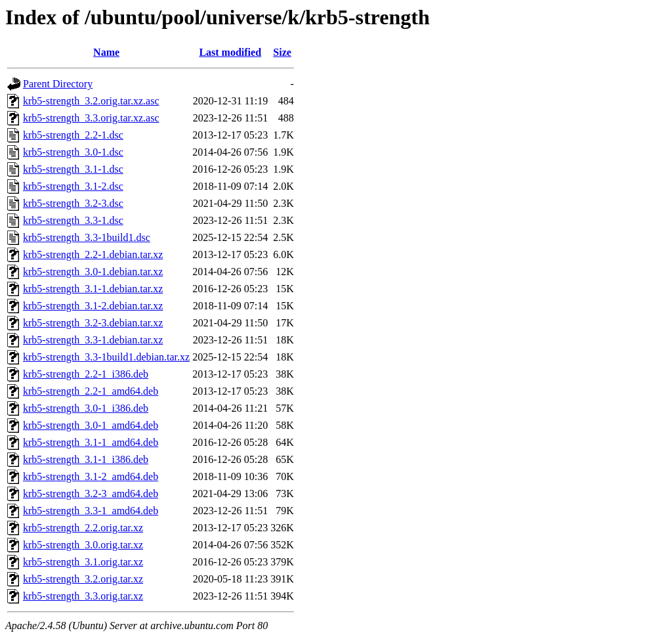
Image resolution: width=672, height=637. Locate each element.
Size (282, 52)
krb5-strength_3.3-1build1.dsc (87, 237)
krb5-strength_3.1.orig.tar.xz (83, 562)
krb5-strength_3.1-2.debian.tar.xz (93, 306)
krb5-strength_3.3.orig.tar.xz (83, 596)
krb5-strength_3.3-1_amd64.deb (91, 511)
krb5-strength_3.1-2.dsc (73, 186)
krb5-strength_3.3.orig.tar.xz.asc (91, 118)
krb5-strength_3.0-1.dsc (73, 152)
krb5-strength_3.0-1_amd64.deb (91, 425)
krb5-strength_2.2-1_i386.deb (86, 374)
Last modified (230, 52)
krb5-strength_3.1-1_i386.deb (86, 459)
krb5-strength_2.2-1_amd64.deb (91, 391)
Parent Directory (58, 84)
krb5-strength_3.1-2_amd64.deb (91, 476)
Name (106, 52)
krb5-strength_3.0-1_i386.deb (86, 408)
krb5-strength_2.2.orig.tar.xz (83, 528)
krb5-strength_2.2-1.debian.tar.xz (93, 254)
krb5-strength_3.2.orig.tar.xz (83, 579)
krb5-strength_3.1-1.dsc (73, 169)
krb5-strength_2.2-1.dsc (73, 135)
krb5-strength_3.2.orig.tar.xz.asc (91, 101)
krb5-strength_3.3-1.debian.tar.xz (93, 340)
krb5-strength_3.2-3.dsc (73, 203)
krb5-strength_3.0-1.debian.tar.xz (93, 272)
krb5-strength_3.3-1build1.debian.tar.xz (106, 357)
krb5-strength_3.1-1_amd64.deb (91, 442)
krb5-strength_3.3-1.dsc (73, 220)
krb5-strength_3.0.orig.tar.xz (83, 545)
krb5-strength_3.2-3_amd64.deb (91, 494)
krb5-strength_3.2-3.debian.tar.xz (93, 323)
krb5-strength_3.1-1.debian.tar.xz (93, 289)
